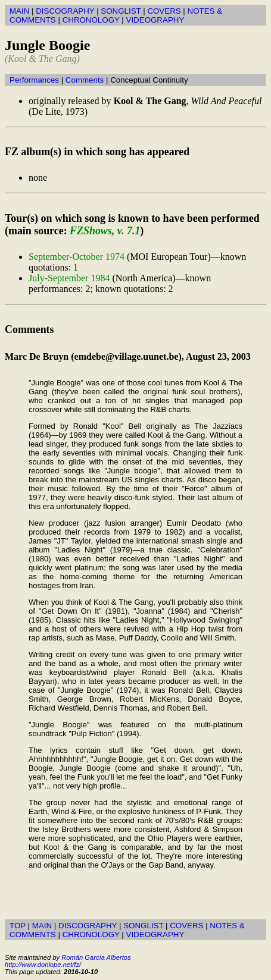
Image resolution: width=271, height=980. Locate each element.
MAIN (19, 11)
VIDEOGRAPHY (155, 20)
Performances (34, 80)
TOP (18, 926)
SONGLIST (121, 11)
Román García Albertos (96, 957)
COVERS (164, 11)
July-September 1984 (69, 278)
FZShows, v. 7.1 (105, 231)
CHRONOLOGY (91, 20)
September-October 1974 (77, 257)
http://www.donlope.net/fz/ (43, 965)
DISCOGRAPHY (65, 11)
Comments (85, 80)
